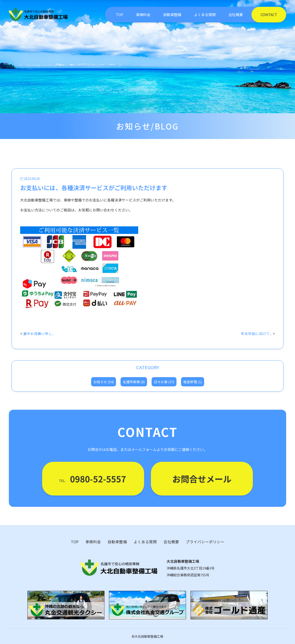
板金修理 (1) (193, 382)
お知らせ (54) (104, 382)
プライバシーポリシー (205, 542)
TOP (120, 14)
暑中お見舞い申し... (39, 334)
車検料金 (143, 14)
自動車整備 (172, 14)
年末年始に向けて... (256, 334)
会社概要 (236, 14)
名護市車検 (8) (134, 382)
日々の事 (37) (164, 382)
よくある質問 (205, 14)
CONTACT (269, 14)
